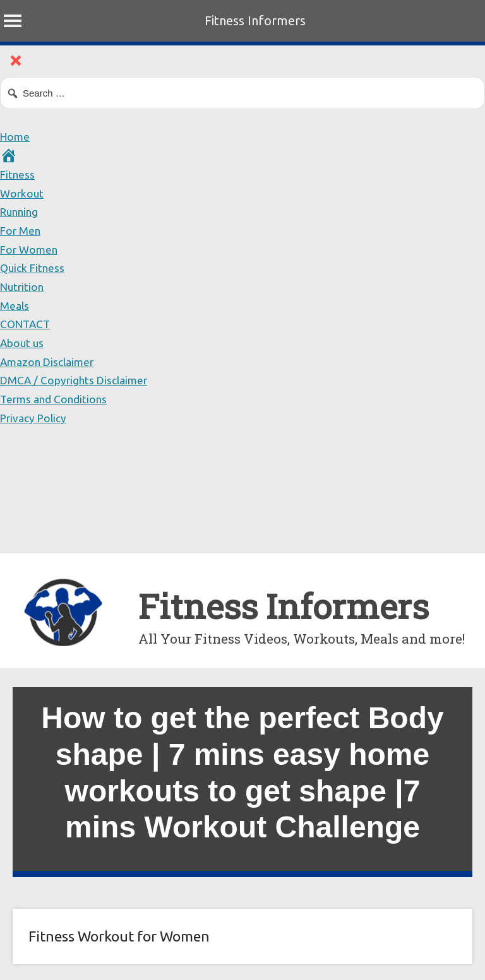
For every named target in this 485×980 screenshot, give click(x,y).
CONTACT (27, 324)
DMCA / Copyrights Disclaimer (76, 380)
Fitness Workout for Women (119, 936)
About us (23, 343)
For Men (21, 230)
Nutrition (23, 286)
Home (15, 136)
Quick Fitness (33, 268)
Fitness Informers (255, 21)
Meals (15, 305)
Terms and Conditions (55, 399)
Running (21, 211)
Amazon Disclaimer (48, 362)
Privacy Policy (34, 418)
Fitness (18, 174)
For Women (30, 249)
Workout (22, 193)
